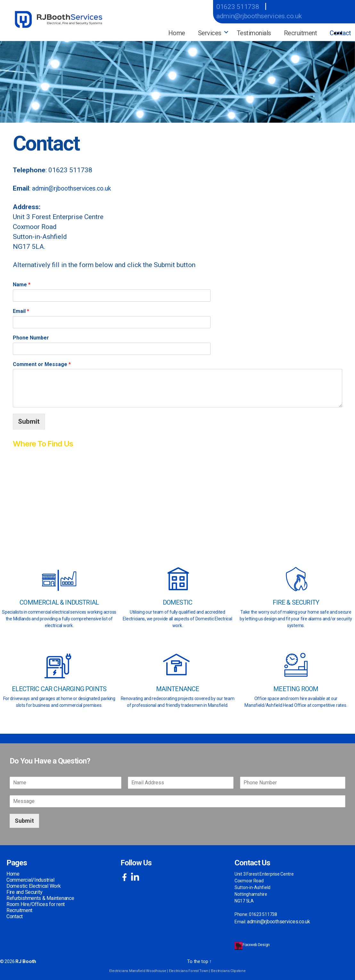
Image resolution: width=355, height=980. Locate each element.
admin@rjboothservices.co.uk (268, 16)
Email (21, 310)
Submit (29, 420)
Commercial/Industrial (30, 879)
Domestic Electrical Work (34, 885)
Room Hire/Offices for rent (36, 903)
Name (22, 283)
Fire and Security (24, 891)
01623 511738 (241, 6)
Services (210, 33)
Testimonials (254, 33)
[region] (177, 80)
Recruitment (301, 33)
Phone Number (31, 336)
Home (177, 33)
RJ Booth (24, 960)
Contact (15, 915)
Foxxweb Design (257, 943)
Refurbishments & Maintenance (40, 897)
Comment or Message (42, 363)
